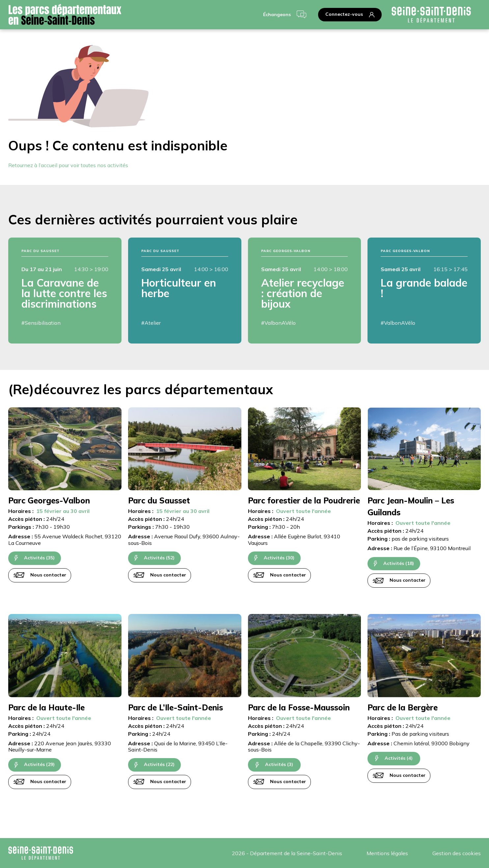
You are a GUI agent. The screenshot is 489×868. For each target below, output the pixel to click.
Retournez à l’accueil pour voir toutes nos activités (68, 165)
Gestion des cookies (457, 853)
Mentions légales (387, 853)
